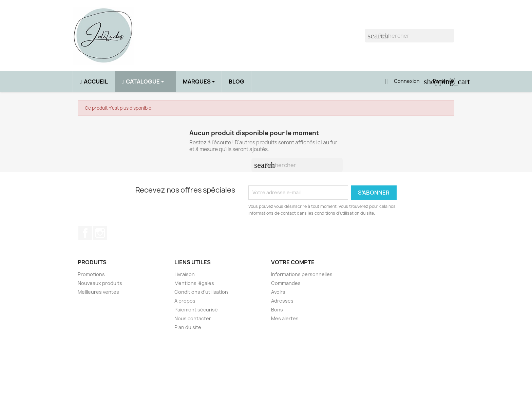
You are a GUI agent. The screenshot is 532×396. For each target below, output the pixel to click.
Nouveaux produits (100, 283)
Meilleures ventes (98, 292)
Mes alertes (285, 318)
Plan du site (188, 327)
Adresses (282, 301)
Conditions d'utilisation (201, 292)
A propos (185, 301)
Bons (277, 310)
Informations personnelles (302, 274)
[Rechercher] (410, 36)
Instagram (100, 233)
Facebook (85, 233)
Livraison (185, 274)
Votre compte (293, 262)
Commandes (286, 283)
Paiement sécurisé (196, 310)
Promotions (91, 274)
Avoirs (278, 292)
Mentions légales (194, 283)
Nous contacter (193, 318)
